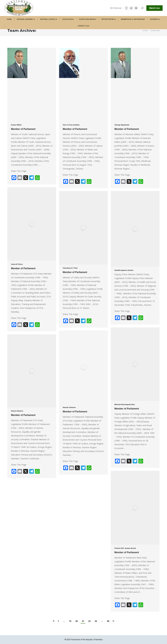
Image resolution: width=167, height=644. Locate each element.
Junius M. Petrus (17, 264)
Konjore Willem (16, 125)
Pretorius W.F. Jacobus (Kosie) (125, 548)
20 (76, 621)
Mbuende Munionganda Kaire (125, 405)
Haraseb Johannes (69, 407)
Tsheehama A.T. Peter (70, 268)
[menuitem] (9, 19)
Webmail (116, 8)
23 (96, 621)
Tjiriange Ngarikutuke (122, 125)
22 (89, 621)
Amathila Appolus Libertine (124, 270)
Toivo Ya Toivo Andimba (71, 125)
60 (108, 621)
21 (83, 621)
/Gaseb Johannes (17, 411)
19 (70, 621)
